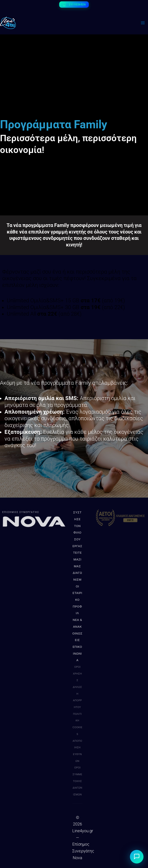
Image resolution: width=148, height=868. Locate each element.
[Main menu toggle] (143, 23)
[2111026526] (74, 5)
